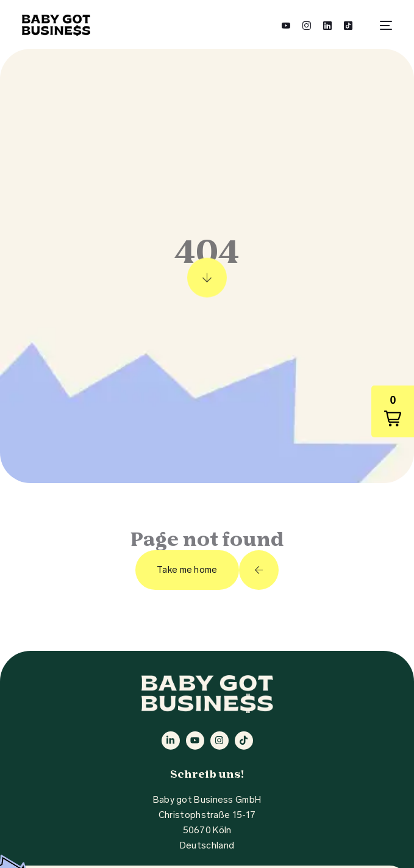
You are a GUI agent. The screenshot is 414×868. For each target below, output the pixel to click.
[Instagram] (307, 25)
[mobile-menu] (381, 25)
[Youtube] (286, 25)
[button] (393, 411)
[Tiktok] (348, 25)
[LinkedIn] (327, 25)
